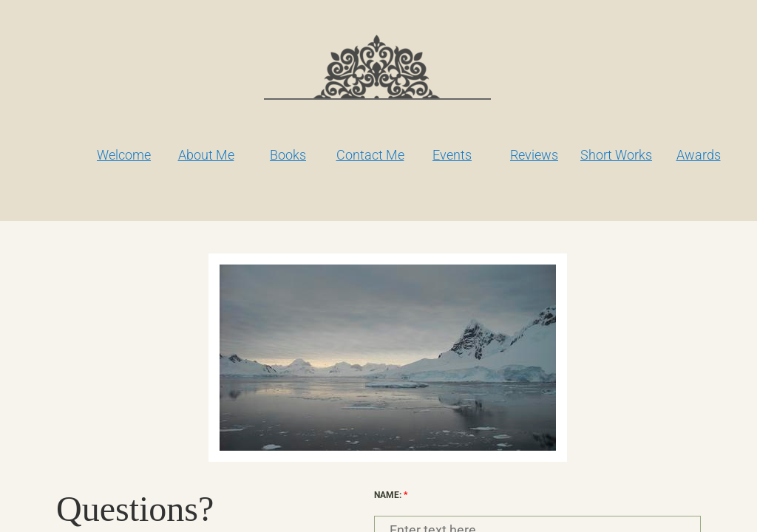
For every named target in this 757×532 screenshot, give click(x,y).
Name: (391, 495)
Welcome (124, 155)
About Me (206, 155)
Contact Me (370, 155)
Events (452, 155)
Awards (699, 155)
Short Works (616, 155)
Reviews (534, 155)
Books (288, 155)
